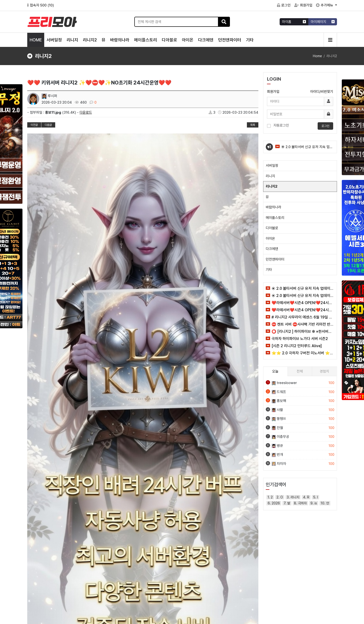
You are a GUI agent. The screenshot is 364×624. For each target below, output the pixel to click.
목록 (253, 125)
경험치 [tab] (324, 371)
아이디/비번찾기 (322, 92)
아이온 (188, 40)
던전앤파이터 (230, 40)
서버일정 (54, 40)
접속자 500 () (41, 5)
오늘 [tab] (275, 371)
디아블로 (169, 40)
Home (317, 56)
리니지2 (90, 40)
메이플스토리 (146, 40)
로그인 (284, 5)
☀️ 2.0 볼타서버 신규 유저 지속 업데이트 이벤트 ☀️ (304, 149)
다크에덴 (206, 40)
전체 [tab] (300, 371)
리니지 (72, 40)
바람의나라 (120, 40)
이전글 (34, 125)
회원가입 (303, 5)
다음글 (48, 125)
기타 (250, 40)
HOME (36, 40)
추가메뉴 (325, 5)
